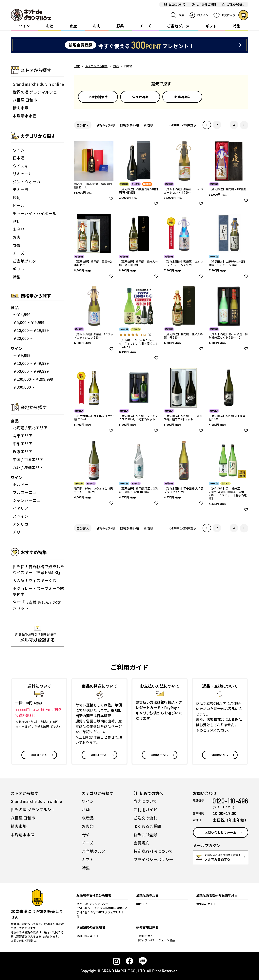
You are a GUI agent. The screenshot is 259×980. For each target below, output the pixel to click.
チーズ (145, 26)
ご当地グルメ (178, 26)
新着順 (149, 125)
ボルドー (21, 484)
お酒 (50, 26)
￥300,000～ (24, 387)
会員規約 (141, 843)
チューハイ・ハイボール (34, 213)
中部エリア (23, 443)
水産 (73, 26)
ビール (19, 205)
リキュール (23, 174)
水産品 (19, 229)
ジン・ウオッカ (27, 182)
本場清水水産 (25, 116)
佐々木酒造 (140, 97)
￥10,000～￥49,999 (31, 363)
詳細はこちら (39, 755)
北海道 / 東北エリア (30, 428)
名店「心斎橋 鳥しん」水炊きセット (37, 605)
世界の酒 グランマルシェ (35, 92)
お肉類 (88, 826)
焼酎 (17, 197)
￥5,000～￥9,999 (29, 322)
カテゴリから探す (96, 66)
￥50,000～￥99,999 (31, 371)
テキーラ (21, 190)
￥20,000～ (23, 338)
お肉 (97, 26)
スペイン (20, 516)
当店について (145, 801)
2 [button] (217, 125)
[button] (244, 125)
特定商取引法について (153, 851)
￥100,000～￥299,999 (33, 379)
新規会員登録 (145, 834)
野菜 (120, 26)
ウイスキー (22, 166)
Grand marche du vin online (38, 84)
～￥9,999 (22, 355)
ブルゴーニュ (25, 492)
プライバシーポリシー (153, 859)
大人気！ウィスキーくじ (34, 580)
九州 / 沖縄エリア (28, 467)
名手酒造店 (182, 97)
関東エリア (23, 436)
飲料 (17, 221)
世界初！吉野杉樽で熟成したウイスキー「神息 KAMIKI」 (38, 569)
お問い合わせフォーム (221, 832)
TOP (77, 66)
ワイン (24, 26)
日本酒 (19, 158)
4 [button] (234, 125)
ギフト (211, 26)
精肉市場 (21, 108)
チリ (17, 532)
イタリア (20, 508)
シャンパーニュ (27, 500)
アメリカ (20, 524)
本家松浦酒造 (98, 97)
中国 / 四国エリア (28, 459)
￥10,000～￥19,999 (31, 330)
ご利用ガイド (145, 809)
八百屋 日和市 (25, 100)
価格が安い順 (106, 125)
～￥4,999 (22, 314)
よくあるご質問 (147, 826)
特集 (237, 26)
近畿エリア (23, 451)
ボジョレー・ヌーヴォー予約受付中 (38, 591)
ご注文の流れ (145, 818)
